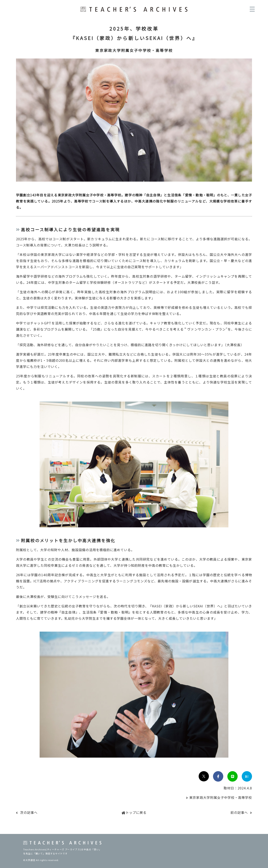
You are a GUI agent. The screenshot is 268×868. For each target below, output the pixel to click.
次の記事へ (29, 812)
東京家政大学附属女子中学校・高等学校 (221, 797)
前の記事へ (239, 812)
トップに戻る (136, 812)
